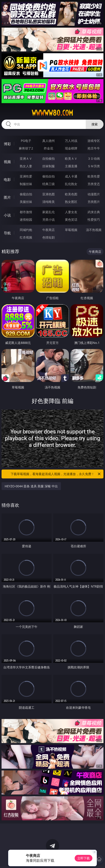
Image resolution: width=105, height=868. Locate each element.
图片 (7, 197)
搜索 (95, 124)
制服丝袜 (26, 184)
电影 (7, 180)
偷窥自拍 (26, 194)
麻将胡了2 (26, 148)
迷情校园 (26, 220)
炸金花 (49, 148)
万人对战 (71, 141)
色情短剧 (49, 237)
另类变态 (94, 184)
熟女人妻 (26, 166)
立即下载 (84, 858)
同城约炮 (26, 230)
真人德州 (49, 141)
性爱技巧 (94, 220)
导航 (7, 233)
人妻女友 (71, 212)
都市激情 (26, 212)
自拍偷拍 (49, 158)
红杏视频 (26, 237)
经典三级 (49, 184)
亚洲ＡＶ (26, 158)
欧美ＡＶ (71, 158)
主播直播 (71, 166)
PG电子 (26, 141)
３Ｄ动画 (94, 158)
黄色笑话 (71, 220)
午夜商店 (49, 230)
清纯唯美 (49, 202)
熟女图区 (71, 202)
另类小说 (49, 220)
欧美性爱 (94, 176)
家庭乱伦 (49, 212)
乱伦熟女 (71, 184)
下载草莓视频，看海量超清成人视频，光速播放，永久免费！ (56, 474)
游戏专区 (94, 141)
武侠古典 (94, 212)
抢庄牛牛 (94, 148)
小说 (7, 215)
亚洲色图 (49, 194)
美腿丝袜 (26, 202)
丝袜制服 (49, 166)
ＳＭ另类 (94, 166)
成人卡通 (71, 176)
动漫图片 (94, 194)
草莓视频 (71, 230)
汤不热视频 (94, 230)
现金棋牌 (71, 148)
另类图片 (94, 202)
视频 (7, 162)
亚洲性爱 (26, 176)
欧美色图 (71, 194)
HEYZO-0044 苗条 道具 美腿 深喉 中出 (31, 486)
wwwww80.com (52, 113)
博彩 (7, 144)
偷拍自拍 (49, 176)
